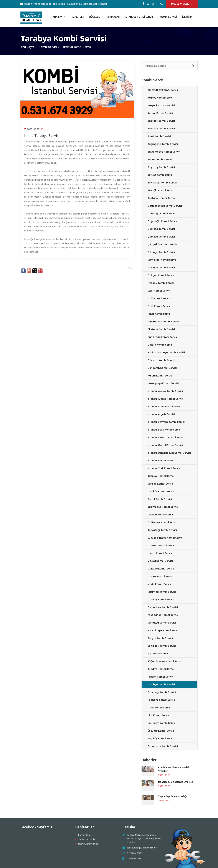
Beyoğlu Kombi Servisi (161, 190)
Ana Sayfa (27, 47)
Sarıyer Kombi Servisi (160, 638)
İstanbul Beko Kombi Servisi (164, 430)
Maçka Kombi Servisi (160, 561)
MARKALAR (113, 17)
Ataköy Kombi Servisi (160, 98)
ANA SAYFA (59, 17)
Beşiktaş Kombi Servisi (161, 167)
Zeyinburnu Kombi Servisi (163, 746)
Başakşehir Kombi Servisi (163, 144)
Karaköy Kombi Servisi (161, 491)
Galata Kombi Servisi (160, 345)
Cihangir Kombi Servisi (161, 252)
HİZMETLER (77, 17)
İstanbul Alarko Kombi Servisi (165, 391)
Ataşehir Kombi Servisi (161, 105)
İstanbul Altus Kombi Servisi (164, 407)
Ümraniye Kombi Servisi (162, 723)
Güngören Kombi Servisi (162, 368)
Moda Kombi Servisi (159, 584)
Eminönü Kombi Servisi (161, 268)
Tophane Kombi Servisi (161, 700)
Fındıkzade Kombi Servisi (162, 337)
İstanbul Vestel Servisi (161, 461)
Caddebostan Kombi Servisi (165, 206)
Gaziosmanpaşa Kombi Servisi (166, 352)
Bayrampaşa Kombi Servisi (164, 152)
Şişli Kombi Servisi (158, 654)
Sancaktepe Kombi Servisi (163, 630)
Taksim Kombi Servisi (160, 677)
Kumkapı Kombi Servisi (161, 545)
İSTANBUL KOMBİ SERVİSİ (140, 17)
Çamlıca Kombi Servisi (161, 229)
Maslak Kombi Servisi (160, 576)
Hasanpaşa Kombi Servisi (163, 383)
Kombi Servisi (48, 47)
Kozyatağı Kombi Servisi (162, 530)
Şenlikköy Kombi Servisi (162, 646)
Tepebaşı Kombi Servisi (162, 692)
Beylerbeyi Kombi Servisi (162, 183)
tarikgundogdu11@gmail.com (142, 848)
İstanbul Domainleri (88, 844)
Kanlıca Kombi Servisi (160, 484)
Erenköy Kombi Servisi (161, 283)
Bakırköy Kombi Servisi (161, 121)
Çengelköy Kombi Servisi (163, 244)
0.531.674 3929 (135, 853)
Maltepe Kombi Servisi (161, 569)
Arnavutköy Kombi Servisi (163, 90)
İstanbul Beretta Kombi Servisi (166, 437)
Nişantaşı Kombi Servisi (162, 592)
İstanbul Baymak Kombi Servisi (166, 422)
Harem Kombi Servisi (160, 376)
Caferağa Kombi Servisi (162, 214)
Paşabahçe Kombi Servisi (163, 615)
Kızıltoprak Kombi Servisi (162, 522)
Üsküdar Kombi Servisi (161, 731)
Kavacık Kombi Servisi (161, 515)
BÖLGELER (95, 17)
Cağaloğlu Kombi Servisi (162, 221)
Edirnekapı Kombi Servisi (162, 260)
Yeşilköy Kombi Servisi (161, 738)
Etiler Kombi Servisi (159, 291)
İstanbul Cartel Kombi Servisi (165, 445)
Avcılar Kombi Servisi (160, 113)
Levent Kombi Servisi (160, 553)
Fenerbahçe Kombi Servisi (163, 322)
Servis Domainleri (87, 839)
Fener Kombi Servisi (159, 314)
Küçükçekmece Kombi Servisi (165, 538)
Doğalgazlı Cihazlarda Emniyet (175, 782)
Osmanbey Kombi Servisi (163, 607)
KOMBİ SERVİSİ (168, 17)
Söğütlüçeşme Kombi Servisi (165, 661)
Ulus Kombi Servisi (159, 715)
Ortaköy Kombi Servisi (161, 600)
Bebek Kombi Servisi (160, 159)
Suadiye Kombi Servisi (161, 669)
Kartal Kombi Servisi (160, 499)
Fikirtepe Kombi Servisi (161, 329)
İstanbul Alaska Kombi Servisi (165, 399)
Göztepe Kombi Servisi (161, 360)
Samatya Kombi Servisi (162, 623)
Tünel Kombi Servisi (159, 708)
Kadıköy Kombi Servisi (161, 476)
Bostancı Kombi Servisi (161, 198)
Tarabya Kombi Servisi (161, 684)
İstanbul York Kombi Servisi (164, 468)
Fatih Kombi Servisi (159, 298)
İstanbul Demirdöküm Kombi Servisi (169, 453)
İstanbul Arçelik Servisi (161, 414)
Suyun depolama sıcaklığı (172, 796)
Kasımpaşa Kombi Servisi (163, 507)
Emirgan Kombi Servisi (161, 275)
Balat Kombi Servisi (159, 136)
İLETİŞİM (187, 17)
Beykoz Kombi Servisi (160, 175)
